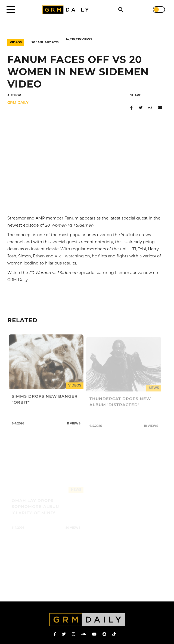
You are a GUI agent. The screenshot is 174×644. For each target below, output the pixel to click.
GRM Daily (67, 10)
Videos (16, 42)
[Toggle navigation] (11, 10)
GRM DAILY (18, 103)
